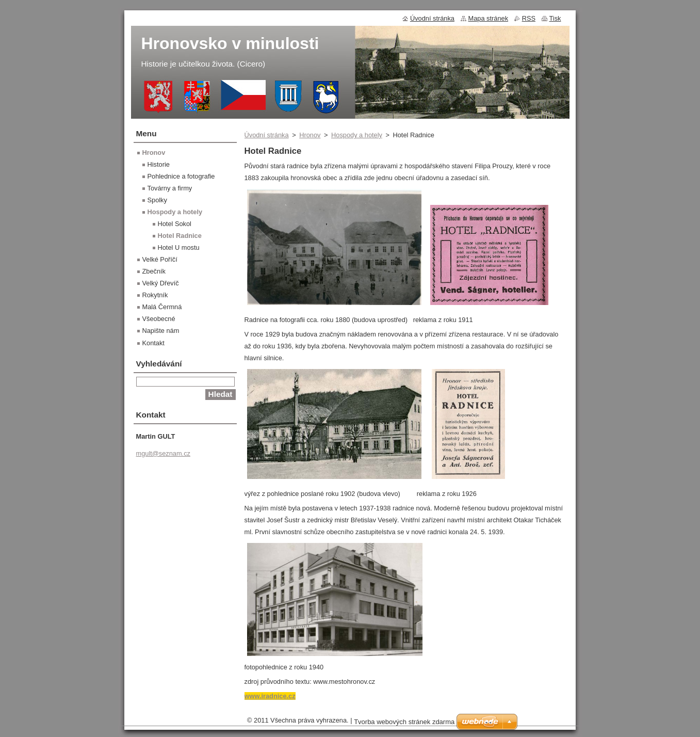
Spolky (157, 200)
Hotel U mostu (179, 247)
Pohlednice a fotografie (181, 176)
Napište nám (161, 331)
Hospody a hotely (357, 135)
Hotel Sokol (175, 224)
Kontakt (153, 343)
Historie (159, 164)
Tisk (555, 18)
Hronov (310, 135)
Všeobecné (159, 319)
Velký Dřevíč (161, 283)
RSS (529, 18)
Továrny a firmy (170, 188)
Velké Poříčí (160, 259)
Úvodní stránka (267, 135)
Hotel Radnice (180, 236)
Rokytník (155, 295)
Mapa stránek (489, 18)
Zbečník (154, 271)
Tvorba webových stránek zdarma (404, 722)
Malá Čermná (162, 307)
